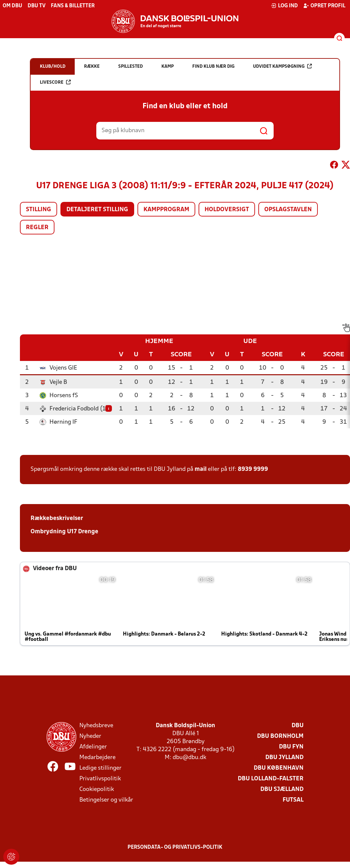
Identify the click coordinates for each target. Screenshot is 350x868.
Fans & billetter (73, 6)
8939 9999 (253, 469)
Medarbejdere (97, 758)
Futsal (293, 800)
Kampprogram (166, 210)
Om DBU (12, 6)
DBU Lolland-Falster (271, 779)
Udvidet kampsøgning (282, 66)
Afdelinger (93, 747)
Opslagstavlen (288, 210)
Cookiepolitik (97, 789)
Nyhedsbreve (96, 726)
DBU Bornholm (280, 736)
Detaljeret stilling (97, 210)
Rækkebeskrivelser (57, 519)
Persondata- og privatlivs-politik (175, 847)
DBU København (279, 768)
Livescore (55, 82)
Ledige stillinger (100, 768)
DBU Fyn (291, 747)
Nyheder (90, 736)
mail (201, 469)
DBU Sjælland (282, 789)
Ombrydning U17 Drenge (64, 532)
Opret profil (324, 6)
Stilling (39, 210)
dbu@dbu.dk (189, 758)
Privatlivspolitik (100, 779)
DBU (298, 726)
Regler (37, 228)
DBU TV (37, 6)
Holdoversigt (227, 210)
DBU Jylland (284, 758)
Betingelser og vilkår (106, 800)
